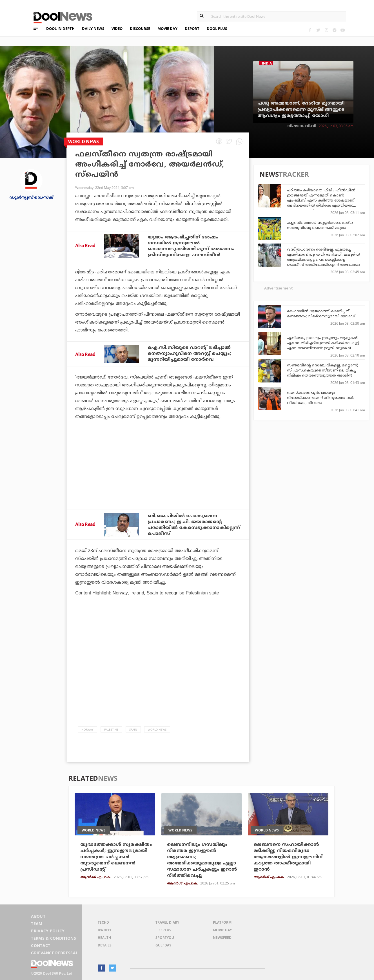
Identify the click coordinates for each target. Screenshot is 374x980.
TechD (103, 922)
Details (105, 945)
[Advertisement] (158, 480)
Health (104, 938)
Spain (133, 729)
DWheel (105, 930)
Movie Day (222, 930)
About (38, 916)
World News (157, 729)
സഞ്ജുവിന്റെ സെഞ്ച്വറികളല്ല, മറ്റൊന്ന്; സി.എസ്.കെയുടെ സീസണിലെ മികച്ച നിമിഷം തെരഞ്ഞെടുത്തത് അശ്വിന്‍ (322, 371)
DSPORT (192, 28)
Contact (41, 945)
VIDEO (117, 28)
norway (87, 729)
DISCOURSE (140, 28)
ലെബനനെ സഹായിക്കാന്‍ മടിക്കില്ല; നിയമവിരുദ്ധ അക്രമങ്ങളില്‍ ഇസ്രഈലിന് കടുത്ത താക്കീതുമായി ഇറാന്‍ (288, 857)
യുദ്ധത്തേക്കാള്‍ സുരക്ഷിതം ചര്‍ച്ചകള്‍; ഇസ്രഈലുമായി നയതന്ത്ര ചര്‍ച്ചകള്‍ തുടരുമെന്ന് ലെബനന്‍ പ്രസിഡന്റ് (116, 857)
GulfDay (163, 945)
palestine (111, 729)
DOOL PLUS (217, 28)
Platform (222, 922)
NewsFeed (222, 938)
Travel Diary (167, 922)
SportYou (165, 938)
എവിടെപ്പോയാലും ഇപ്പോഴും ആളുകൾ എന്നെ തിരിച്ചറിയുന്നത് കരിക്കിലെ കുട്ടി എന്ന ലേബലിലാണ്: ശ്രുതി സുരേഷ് (323, 343)
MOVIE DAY (167, 28)
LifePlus (163, 930)
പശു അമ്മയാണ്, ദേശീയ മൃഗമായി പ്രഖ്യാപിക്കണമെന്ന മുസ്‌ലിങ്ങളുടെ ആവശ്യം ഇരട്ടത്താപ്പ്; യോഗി (301, 110)
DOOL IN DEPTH (60, 28)
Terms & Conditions (54, 938)
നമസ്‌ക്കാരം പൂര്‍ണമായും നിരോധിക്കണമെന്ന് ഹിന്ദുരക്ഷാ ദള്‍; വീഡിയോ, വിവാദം (320, 398)
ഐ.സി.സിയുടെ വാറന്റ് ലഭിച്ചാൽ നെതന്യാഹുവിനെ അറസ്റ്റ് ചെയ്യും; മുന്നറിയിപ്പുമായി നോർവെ (189, 354)
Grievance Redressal (54, 953)
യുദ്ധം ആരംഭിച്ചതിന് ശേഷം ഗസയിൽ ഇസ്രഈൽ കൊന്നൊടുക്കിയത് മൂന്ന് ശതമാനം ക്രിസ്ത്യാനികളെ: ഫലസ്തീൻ (191, 246)
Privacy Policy (48, 931)
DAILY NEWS (93, 28)
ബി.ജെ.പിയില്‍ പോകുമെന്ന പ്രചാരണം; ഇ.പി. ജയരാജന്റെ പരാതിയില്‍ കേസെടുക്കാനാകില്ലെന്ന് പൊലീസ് (194, 525)
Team (37, 923)
